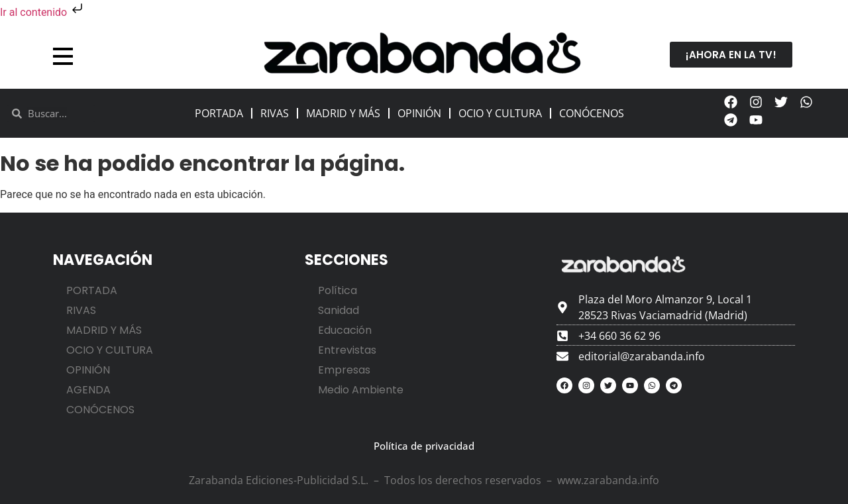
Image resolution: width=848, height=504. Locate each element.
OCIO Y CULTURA (500, 113)
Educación (345, 330)
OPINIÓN (419, 113)
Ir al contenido (43, 12)
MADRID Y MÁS (343, 113)
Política (338, 290)
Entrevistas (347, 350)
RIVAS (275, 113)
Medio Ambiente (361, 390)
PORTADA (219, 113)
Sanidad (339, 310)
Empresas (344, 370)
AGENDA (88, 390)
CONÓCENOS (592, 113)
